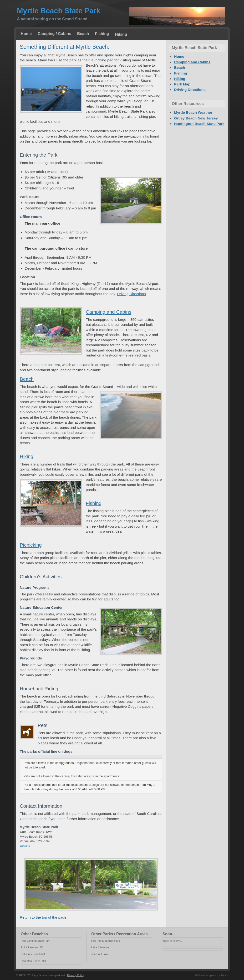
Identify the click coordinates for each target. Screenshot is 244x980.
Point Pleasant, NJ (32, 947)
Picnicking (31, 545)
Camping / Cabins (54, 34)
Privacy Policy (76, 975)
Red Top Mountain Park (106, 941)
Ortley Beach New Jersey (196, 118)
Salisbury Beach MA (33, 954)
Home (26, 34)
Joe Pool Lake (100, 954)
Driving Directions (131, 294)
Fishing (102, 34)
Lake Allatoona (100, 947)
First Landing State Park (36, 941)
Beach (83, 34)
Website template (206, 975)
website (25, 846)
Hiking (121, 34)
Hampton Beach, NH (33, 961)
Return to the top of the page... (45, 917)
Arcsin (224, 975)
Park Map (182, 84)
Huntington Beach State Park (199, 124)
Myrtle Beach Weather (193, 112)
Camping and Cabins (109, 312)
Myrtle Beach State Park (59, 11)
